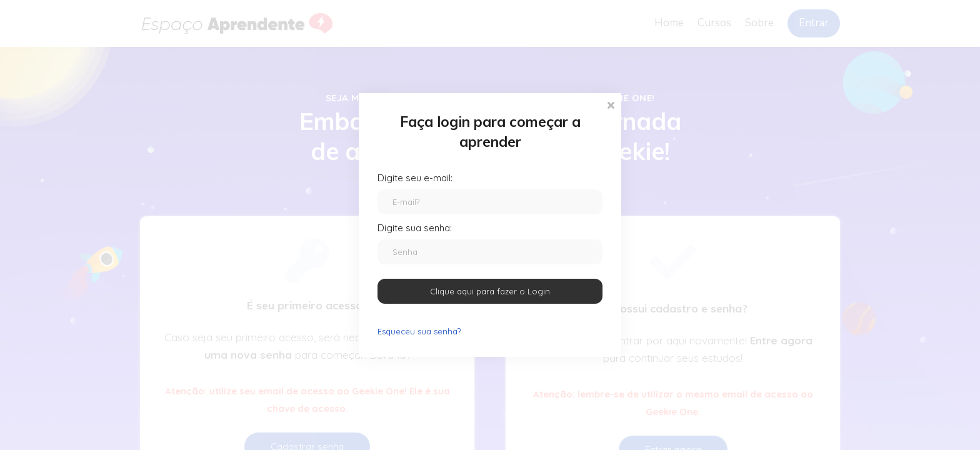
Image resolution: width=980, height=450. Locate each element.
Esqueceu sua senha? (419, 331)
